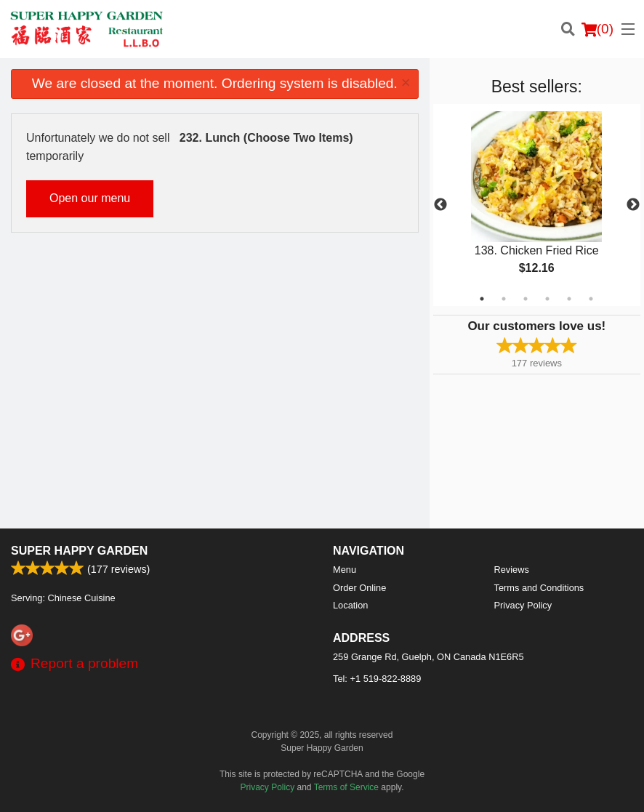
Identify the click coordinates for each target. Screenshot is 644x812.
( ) (597, 29)
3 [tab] (526, 299)
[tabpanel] (537, 205)
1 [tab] (482, 299)
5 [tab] (569, 299)
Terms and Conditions (539, 588)
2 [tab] (504, 299)
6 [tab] (591, 299)
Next (633, 205)
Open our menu (90, 198)
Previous (440, 205)
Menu (345, 570)
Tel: (377, 679)
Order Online (359, 588)
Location (350, 605)
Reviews (512, 570)
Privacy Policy (523, 605)
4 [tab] (547, 299)
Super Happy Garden (79, 551)
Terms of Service (346, 787)
